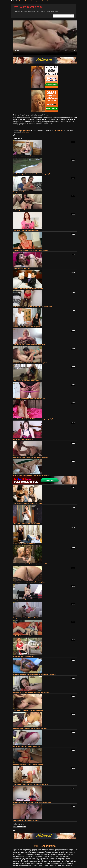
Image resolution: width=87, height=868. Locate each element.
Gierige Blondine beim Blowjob (22, 192)
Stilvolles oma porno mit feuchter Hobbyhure (26, 327)
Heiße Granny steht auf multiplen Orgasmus (26, 230)
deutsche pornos (35, 1)
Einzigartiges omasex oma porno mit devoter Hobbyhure (30, 363)
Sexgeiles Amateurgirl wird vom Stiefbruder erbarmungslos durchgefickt (35, 674)
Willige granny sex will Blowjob (22, 600)
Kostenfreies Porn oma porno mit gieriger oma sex (28, 710)
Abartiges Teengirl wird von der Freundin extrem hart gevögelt (32, 174)
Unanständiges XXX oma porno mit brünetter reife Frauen (30, 728)
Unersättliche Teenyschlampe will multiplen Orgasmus (29, 345)
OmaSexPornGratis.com (27, 7)
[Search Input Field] (62, 16)
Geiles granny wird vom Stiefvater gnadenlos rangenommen (31, 692)
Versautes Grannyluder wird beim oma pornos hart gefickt (30, 564)
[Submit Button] (73, 16)
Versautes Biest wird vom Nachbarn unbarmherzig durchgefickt (32, 802)
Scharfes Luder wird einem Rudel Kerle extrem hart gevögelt (31, 475)
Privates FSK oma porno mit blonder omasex (26, 524)
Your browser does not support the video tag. (45, 38)
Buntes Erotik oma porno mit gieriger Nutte (26, 381)
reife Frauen (26, 132)
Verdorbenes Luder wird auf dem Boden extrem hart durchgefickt (32, 307)
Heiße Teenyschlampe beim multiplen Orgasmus (27, 503)
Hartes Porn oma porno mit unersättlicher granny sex (29, 399)
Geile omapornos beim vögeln (22, 268)
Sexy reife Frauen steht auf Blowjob (24, 656)
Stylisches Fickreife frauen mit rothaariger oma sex (28, 289)
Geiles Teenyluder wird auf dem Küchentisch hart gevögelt (30, 250)
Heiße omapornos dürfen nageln (23, 210)
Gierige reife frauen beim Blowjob (23, 439)
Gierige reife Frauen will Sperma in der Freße (26, 746)
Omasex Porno (46, 1)
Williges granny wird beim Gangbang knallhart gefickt (29, 582)
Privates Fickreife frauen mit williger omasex (26, 820)
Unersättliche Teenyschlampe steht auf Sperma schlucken (30, 457)
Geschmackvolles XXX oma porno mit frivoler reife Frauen (30, 784)
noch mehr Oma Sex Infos (20, 125)
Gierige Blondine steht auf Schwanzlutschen (26, 618)
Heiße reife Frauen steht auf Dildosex (24, 636)
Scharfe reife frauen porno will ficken (24, 544)
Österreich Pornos (24, 1)
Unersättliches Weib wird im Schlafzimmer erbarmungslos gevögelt (33, 419)
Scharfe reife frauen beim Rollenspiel (24, 156)
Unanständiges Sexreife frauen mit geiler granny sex (29, 764)
